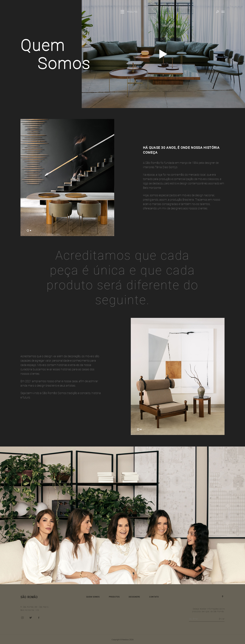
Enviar (222, 619)
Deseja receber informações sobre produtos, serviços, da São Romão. (208, 610)
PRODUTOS (114, 597)
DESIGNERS (134, 597)
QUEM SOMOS (93, 597)
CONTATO (154, 597)
